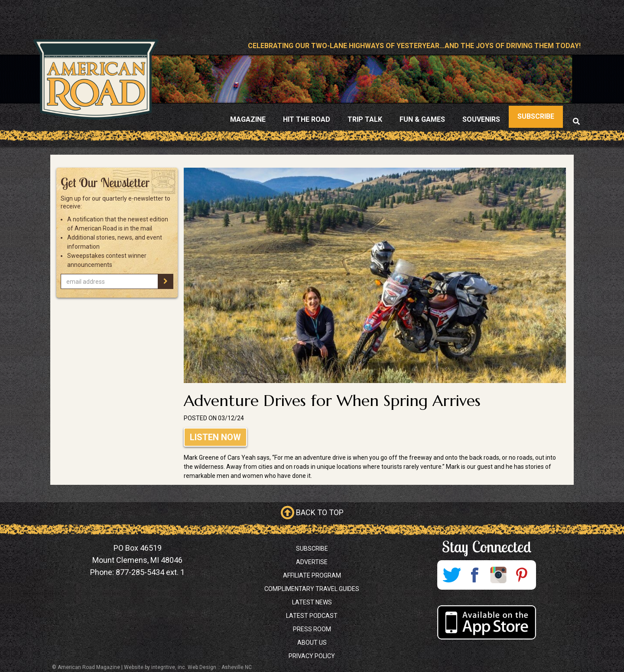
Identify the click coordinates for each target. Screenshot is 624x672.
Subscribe (312, 549)
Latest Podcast (312, 616)
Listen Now (215, 437)
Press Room (312, 629)
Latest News (312, 602)
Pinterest (522, 575)
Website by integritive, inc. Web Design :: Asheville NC (188, 667)
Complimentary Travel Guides (312, 589)
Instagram (498, 575)
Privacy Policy (312, 656)
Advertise (312, 562)
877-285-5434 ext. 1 (150, 572)
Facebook (475, 575)
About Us (312, 643)
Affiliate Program (312, 575)
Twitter (452, 575)
